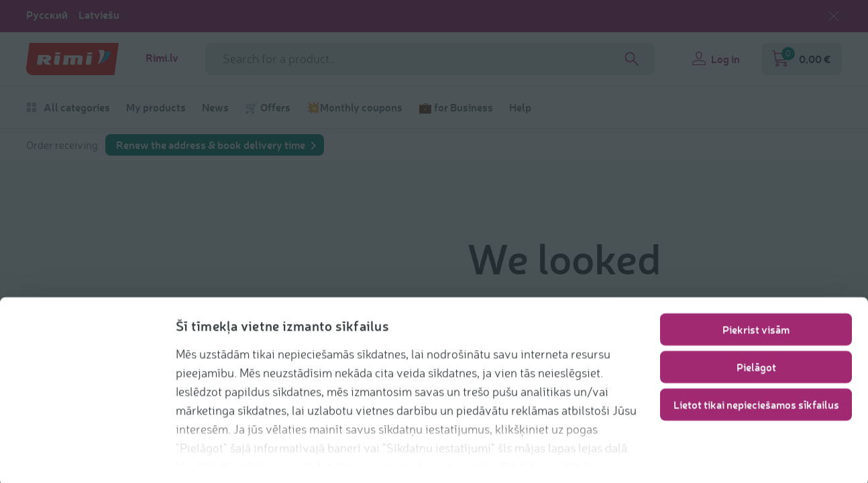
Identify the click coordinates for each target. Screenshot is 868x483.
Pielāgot (756, 365)
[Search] (632, 59)
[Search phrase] (430, 59)
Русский (47, 15)
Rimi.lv (162, 58)
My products (156, 107)
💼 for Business (456, 107)
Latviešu (99, 15)
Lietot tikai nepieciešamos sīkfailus (756, 402)
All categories (68, 107)
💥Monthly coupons (355, 107)
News (215, 107)
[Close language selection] (834, 16)
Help (520, 107)
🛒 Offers (268, 107)
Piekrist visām (756, 327)
